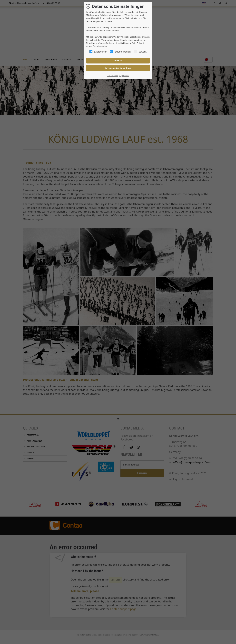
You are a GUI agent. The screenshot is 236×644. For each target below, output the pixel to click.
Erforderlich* (98, 52)
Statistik (140, 52)
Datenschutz (112, 76)
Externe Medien (120, 52)
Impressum (124, 76)
